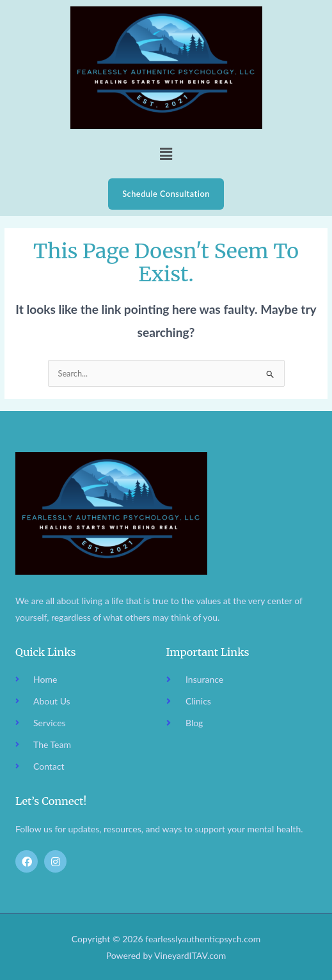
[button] (166, 154)
